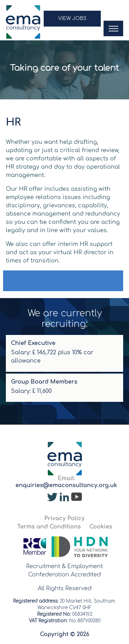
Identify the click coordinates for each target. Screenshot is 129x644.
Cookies (101, 527)
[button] (72, 22)
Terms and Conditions (49, 527)
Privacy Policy (64, 518)
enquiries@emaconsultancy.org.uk (66, 485)
